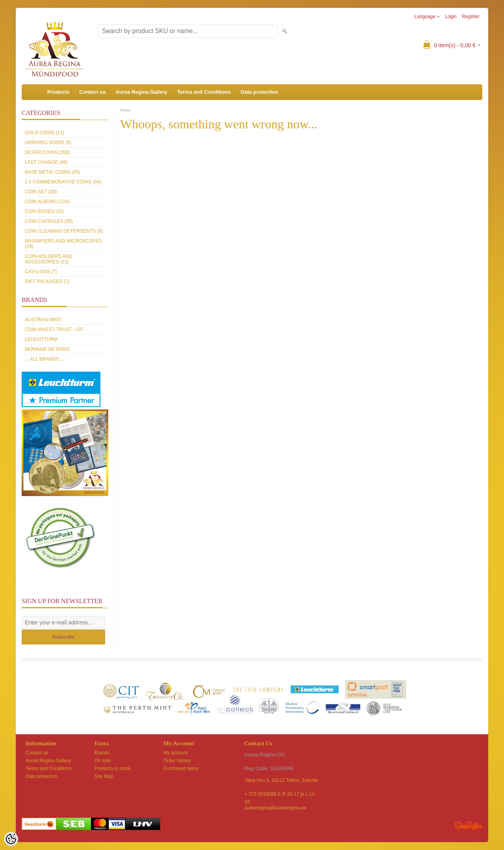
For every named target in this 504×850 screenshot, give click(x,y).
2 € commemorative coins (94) (63, 182)
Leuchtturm (41, 339)
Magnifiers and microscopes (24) (63, 244)
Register (471, 17)
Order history (177, 761)
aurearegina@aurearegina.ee (275, 808)
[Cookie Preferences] (11, 839)
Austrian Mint (43, 320)
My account (175, 753)
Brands (102, 753)
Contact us (92, 92)
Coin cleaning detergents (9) (64, 231)
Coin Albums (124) (47, 202)
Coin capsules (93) (49, 221)
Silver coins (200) (47, 152)
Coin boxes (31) (44, 211)
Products (58, 92)
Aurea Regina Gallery (142, 92)
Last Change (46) (46, 162)
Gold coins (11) (44, 133)
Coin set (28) (41, 192)
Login (451, 17)
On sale (103, 761)
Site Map (104, 776)
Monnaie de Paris (47, 349)
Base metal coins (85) (52, 172)
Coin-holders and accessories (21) (48, 259)
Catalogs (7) (41, 272)
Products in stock (112, 769)
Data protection (259, 92)
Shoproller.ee (469, 826)
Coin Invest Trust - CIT (54, 330)
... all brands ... (44, 359)
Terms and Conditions (204, 92)
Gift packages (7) (47, 281)
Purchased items (181, 769)
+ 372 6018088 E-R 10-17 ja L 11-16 (280, 795)
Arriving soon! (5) (48, 143)
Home (125, 110)
